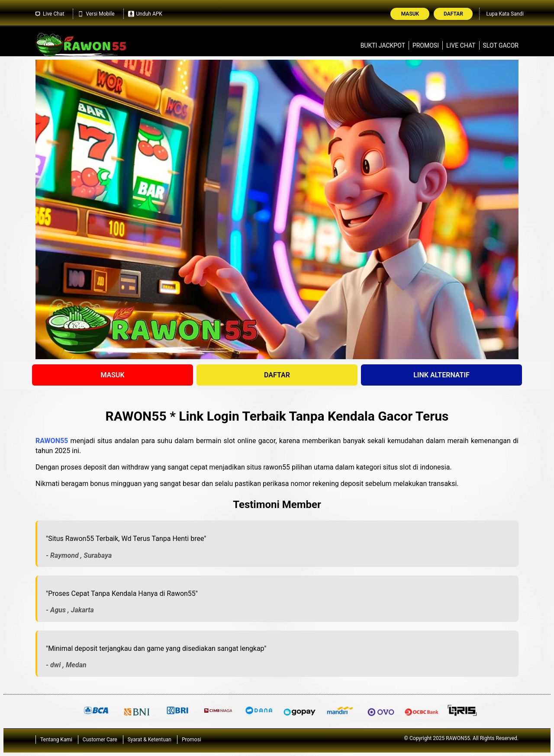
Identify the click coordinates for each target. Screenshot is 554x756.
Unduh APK (145, 14)
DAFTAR (277, 375)
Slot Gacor (501, 45)
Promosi (426, 45)
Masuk (410, 14)
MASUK (112, 375)
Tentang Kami (56, 740)
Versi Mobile (96, 14)
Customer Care (100, 740)
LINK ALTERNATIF (441, 375)
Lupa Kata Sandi (505, 14)
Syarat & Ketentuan (150, 740)
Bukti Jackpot (383, 45)
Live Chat (49, 14)
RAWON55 (52, 441)
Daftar (453, 14)
